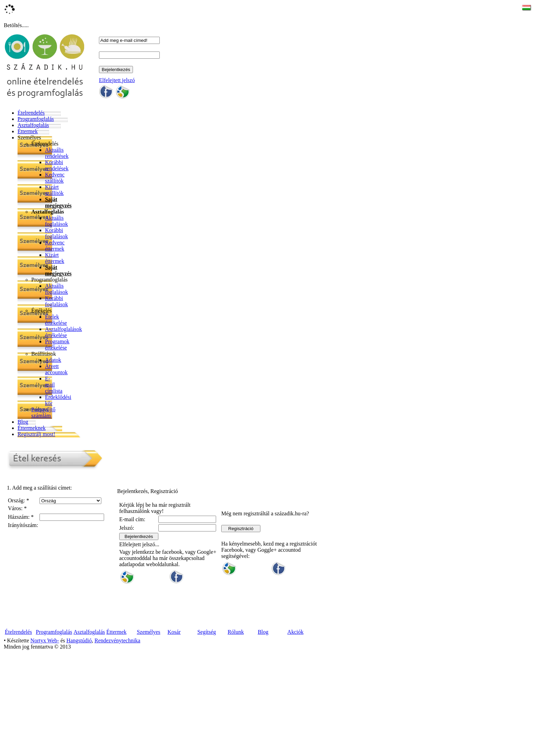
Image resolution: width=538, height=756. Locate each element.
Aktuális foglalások (57, 221)
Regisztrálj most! (36, 434)
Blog (23, 422)
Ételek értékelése (56, 320)
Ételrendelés (31, 113)
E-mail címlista (54, 385)
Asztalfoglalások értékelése (64, 332)
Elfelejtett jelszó (117, 80)
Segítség (206, 632)
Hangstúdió (79, 640)
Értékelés (42, 311)
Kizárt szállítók (54, 190)
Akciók (295, 632)
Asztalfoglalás (33, 125)
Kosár (174, 632)
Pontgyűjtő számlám (43, 413)
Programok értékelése (57, 345)
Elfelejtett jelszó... (139, 544)
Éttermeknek (32, 428)
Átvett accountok (56, 369)
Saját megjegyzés (58, 202)
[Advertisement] (209, 699)
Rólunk (236, 632)
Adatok (53, 360)
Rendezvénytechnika (117, 640)
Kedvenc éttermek (55, 246)
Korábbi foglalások (57, 233)
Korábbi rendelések (57, 165)
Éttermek (28, 131)
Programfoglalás (36, 119)
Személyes (29, 138)
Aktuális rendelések (57, 153)
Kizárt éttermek (55, 258)
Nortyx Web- (45, 640)
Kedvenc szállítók (55, 178)
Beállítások (44, 354)
